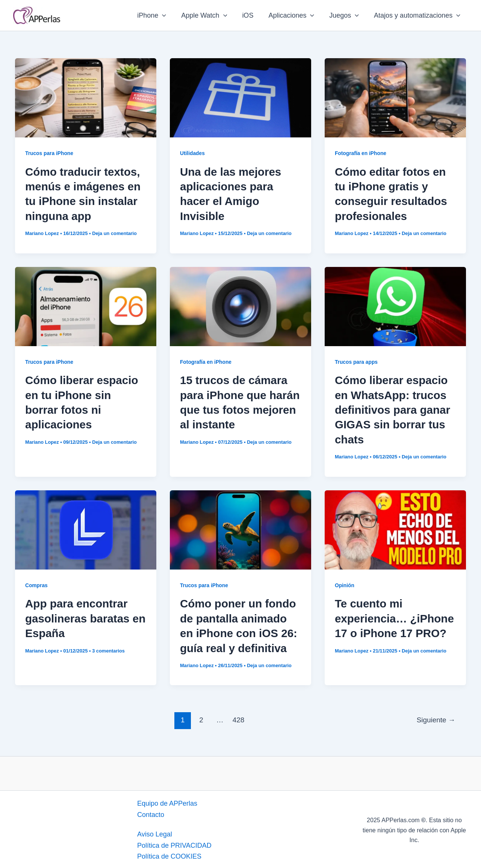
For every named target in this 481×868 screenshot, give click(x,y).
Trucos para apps (357, 361)
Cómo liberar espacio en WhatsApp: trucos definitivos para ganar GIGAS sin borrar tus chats (393, 409)
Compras (37, 584)
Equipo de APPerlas (167, 802)
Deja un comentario (116, 233)
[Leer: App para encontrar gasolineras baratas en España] (86, 528)
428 (238, 718)
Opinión (345, 584)
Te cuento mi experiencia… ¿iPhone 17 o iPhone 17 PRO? (395, 617)
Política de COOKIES (169, 854)
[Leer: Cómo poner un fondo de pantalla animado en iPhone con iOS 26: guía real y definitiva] (240, 528)
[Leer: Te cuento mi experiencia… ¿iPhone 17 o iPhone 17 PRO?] (395, 528)
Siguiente (436, 718)
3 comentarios (109, 649)
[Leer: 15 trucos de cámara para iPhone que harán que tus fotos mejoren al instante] (240, 305)
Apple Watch (211, 15)
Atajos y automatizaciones (418, 15)
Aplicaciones (295, 15)
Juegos (346, 15)
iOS (253, 15)
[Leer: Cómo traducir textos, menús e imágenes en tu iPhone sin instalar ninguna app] (86, 97)
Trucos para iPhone (50, 153)
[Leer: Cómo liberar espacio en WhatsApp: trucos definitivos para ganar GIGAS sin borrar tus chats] (395, 305)
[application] (170, 15)
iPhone (160, 15)
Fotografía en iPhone (361, 153)
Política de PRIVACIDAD (174, 844)
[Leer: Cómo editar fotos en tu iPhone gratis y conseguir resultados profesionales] (395, 97)
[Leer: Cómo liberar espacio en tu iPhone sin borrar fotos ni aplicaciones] (86, 305)
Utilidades (193, 153)
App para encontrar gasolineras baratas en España (78, 617)
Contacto (151, 813)
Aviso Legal (155, 832)
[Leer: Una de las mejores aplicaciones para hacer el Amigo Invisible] (240, 97)
